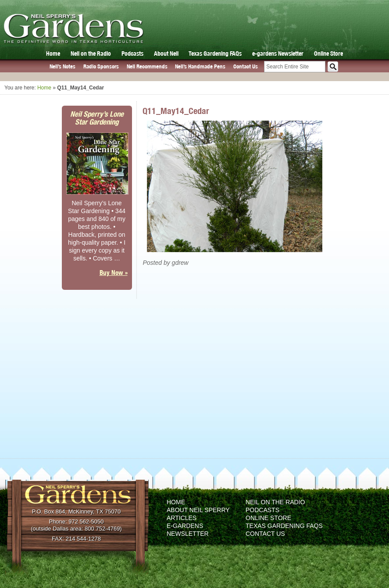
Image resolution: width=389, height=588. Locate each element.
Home (53, 53)
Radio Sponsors (101, 66)
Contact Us (246, 66)
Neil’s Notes (62, 66)
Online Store (328, 53)
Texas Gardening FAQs (215, 53)
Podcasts (132, 53)
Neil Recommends (147, 66)
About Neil (166, 53)
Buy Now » (114, 273)
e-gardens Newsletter (278, 53)
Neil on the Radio (91, 53)
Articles (182, 518)
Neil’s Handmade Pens (200, 66)
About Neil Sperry (198, 510)
